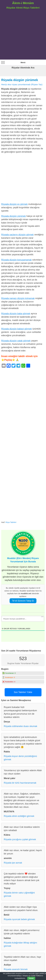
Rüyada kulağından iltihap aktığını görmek (20, 944)
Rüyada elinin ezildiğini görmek (19, 816)
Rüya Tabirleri (11, 522)
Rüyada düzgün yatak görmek (16, 341)
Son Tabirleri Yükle (23, 692)
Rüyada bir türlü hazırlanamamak (20, 783)
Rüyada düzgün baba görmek (16, 314)
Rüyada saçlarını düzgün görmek (17, 235)
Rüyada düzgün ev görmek (14, 204)
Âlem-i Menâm (23, 3)
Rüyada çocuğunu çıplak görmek (20, 839)
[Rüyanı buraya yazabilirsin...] (23, 619)
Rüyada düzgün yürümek (20, 80)
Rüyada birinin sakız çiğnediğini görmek (19, 894)
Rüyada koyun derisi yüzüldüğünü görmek (20, 758)
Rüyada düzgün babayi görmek (16, 329)
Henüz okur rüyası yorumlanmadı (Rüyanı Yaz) (22, 84)
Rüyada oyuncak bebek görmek (19, 919)
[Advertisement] (23, 35)
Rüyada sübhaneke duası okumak (20, 726)
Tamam (31, 978)
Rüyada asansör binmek (16, 969)
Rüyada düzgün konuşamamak (16, 260)
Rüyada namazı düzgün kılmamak (18, 298)
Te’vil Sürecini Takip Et (23, 601)
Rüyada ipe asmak (13, 863)
